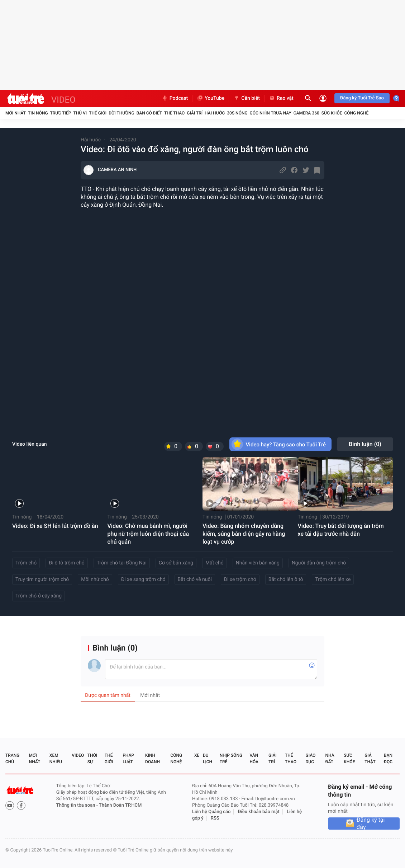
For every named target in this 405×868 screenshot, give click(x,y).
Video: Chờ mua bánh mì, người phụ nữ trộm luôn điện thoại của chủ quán (148, 534)
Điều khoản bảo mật (259, 812)
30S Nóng (237, 113)
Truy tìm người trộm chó (42, 580)
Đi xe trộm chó (240, 580)
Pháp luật (128, 759)
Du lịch (208, 759)
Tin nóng (38, 113)
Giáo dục (311, 759)
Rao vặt (281, 98)
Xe (197, 755)
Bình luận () (365, 444)
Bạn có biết (149, 113)
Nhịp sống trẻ (231, 759)
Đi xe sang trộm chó (143, 580)
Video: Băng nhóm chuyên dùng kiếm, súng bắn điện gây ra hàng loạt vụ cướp (244, 534)
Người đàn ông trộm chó (319, 563)
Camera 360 (306, 113)
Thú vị (80, 113)
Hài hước (215, 113)
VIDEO (63, 100)
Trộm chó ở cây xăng (39, 596)
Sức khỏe (332, 113)
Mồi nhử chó (95, 580)
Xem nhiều (56, 759)
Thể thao (174, 113)
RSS (215, 818)
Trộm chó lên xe (333, 580)
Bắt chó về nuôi (195, 580)
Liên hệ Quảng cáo (211, 812)
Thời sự (92, 759)
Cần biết (247, 98)
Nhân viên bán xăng (258, 563)
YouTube (211, 98)
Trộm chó (26, 563)
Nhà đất (330, 759)
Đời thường (121, 113)
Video (78, 755)
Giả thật (370, 759)
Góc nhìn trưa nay (271, 113)
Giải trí (195, 113)
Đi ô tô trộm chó (67, 563)
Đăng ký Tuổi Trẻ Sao (362, 98)
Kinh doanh (153, 759)
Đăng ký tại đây (371, 824)
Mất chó (215, 563)
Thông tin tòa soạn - (78, 805)
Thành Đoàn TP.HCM (120, 805)
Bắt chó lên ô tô (286, 580)
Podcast (175, 98)
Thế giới (98, 113)
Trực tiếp (61, 113)
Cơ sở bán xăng (176, 563)
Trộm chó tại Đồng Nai (122, 563)
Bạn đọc (388, 759)
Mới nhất (16, 113)
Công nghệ (356, 113)
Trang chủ (12, 759)
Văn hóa (254, 759)
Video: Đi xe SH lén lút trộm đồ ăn (55, 526)
